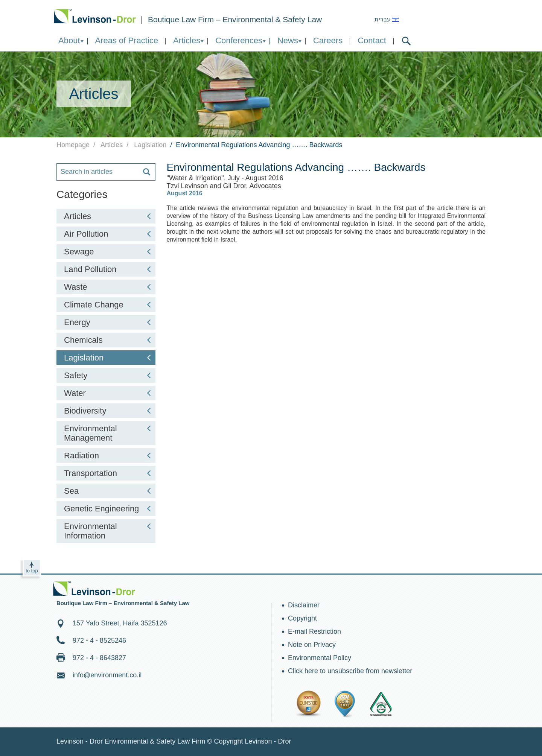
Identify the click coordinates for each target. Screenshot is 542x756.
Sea (108, 491)
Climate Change (108, 305)
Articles (187, 40)
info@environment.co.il (107, 675)
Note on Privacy (312, 645)
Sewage (108, 252)
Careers (328, 40)
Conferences (239, 40)
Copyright (302, 618)
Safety (108, 375)
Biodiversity (108, 411)
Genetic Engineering (108, 509)
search (406, 41)
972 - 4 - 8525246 (99, 640)
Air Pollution (108, 234)
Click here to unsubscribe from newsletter (350, 671)
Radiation (108, 456)
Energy (108, 322)
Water (108, 393)
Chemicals (108, 340)
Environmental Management (108, 433)
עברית (387, 19)
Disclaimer (304, 605)
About (69, 40)
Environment (95, 16)
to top (32, 571)
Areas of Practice (127, 40)
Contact (372, 40)
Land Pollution (108, 269)
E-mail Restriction (314, 631)
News (288, 40)
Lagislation (108, 358)
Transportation (108, 473)
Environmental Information (108, 531)
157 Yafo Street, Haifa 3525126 (120, 623)
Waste (108, 287)
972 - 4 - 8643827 (99, 658)
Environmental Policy (320, 658)
